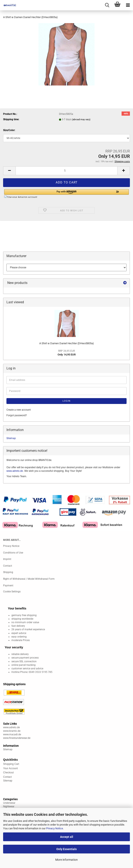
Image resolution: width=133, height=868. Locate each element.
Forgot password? (17, 415)
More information (66, 860)
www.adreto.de (15, 471)
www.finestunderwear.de (17, 738)
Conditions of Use (13, 553)
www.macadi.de (12, 734)
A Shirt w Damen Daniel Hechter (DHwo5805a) (67, 343)
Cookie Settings (12, 592)
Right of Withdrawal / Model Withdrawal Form (29, 579)
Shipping (8, 572)
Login (66, 401)
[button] (9, 171)
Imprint (7, 559)
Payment (8, 586)
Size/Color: (9, 130)
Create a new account (19, 410)
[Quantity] (66, 171)
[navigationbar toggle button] (128, 5)
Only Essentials (66, 849)
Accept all (67, 837)
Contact (8, 566)
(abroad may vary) (81, 119)
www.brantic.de (12, 731)
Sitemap (11, 438)
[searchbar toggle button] (107, 5)
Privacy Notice (55, 828)
